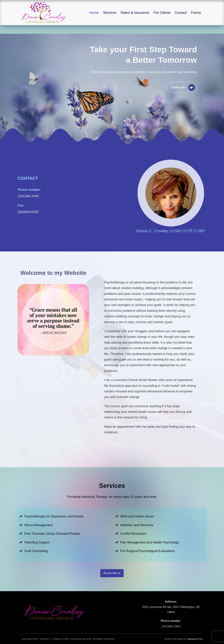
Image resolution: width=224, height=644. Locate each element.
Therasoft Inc (195, 630)
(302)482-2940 (28, 187)
